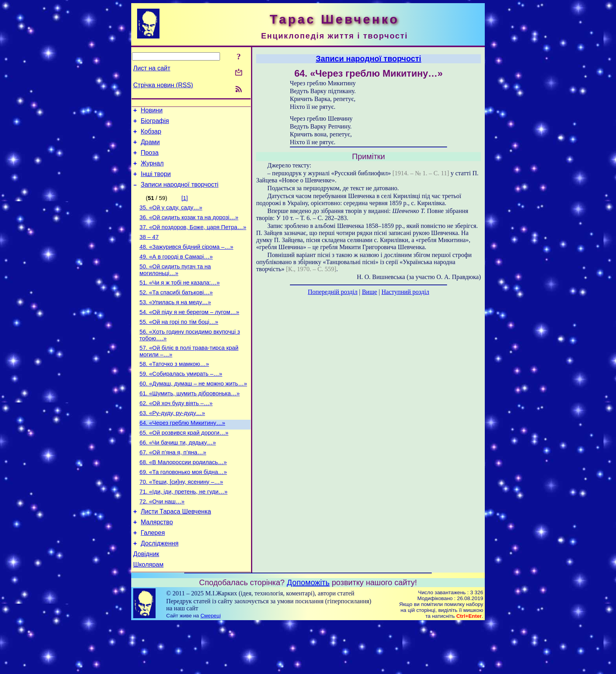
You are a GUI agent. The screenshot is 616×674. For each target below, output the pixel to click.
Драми (150, 147)
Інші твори (156, 182)
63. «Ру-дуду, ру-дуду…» (172, 446)
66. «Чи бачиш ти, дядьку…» (178, 479)
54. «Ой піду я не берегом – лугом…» (189, 334)
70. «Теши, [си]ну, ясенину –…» (181, 523)
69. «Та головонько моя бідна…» (183, 512)
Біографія (155, 123)
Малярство (157, 568)
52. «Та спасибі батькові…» (176, 312)
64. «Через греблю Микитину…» (182, 457)
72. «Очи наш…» (162, 545)
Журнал (152, 170)
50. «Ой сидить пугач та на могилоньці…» (175, 287)
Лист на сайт (152, 68)
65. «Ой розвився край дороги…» (184, 468)
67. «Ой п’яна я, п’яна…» (173, 490)
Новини (152, 111)
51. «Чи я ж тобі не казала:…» (180, 301)
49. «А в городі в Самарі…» (176, 273)
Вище (369, 292)
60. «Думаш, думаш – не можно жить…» (193, 413)
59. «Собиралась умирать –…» (181, 402)
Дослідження (159, 592)
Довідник (146, 603)
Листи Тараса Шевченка (176, 556)
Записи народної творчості (180, 194)
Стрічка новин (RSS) (163, 85)
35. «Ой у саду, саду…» (171, 218)
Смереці (211, 666)
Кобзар (151, 135)
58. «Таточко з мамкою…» (174, 391)
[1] (185, 208)
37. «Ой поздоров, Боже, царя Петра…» (193, 240)
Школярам (148, 615)
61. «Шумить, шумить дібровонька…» (190, 424)
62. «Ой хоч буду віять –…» (176, 435)
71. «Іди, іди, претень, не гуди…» (183, 534)
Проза (149, 159)
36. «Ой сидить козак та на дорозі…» (189, 229)
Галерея (153, 580)
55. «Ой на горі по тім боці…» (179, 345)
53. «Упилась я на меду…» (175, 323)
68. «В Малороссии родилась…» (183, 501)
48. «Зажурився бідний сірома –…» (186, 262)
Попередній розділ (333, 292)
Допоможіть (308, 633)
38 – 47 (149, 251)
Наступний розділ (405, 292)
